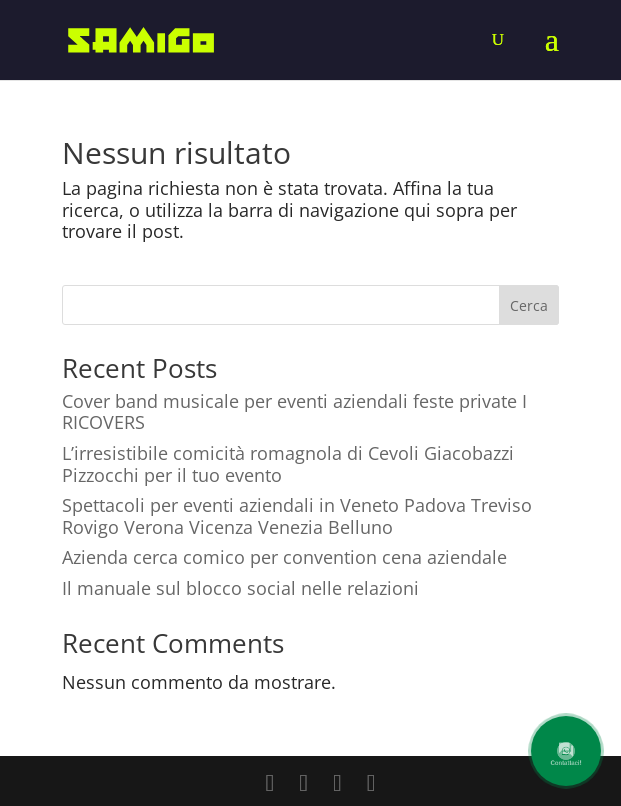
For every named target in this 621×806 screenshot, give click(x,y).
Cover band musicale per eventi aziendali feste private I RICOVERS (294, 412)
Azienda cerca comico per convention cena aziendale (284, 557)
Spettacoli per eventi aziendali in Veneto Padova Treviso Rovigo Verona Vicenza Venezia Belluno (297, 516)
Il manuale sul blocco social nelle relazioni (240, 588)
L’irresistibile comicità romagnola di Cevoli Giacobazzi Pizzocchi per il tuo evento (288, 464)
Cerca (529, 305)
